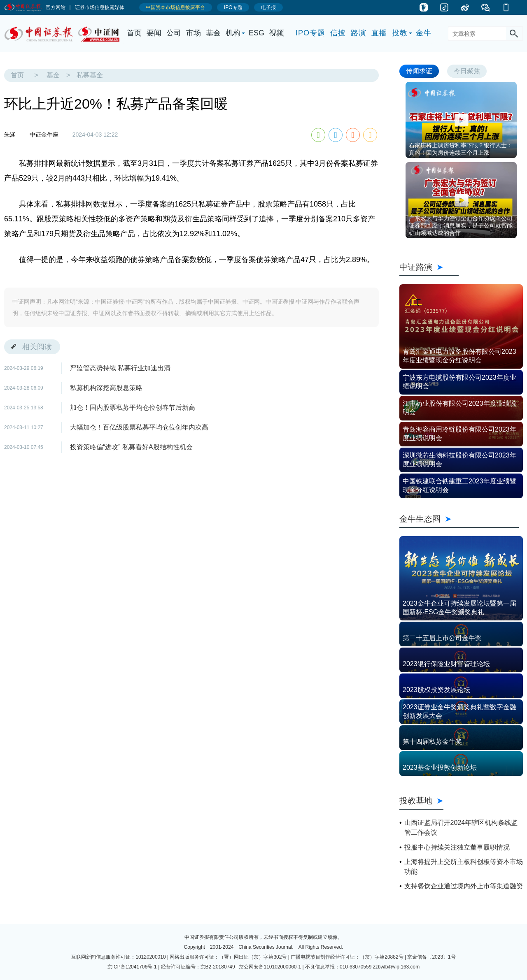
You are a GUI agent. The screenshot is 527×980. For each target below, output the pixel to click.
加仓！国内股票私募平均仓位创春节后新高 (133, 408)
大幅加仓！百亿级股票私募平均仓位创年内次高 (139, 427)
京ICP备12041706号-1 (132, 967)
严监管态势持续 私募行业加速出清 (120, 368)
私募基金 (90, 75)
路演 (359, 33)
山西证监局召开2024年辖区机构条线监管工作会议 (461, 828)
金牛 (424, 33)
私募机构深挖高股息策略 (106, 388)
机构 (233, 33)
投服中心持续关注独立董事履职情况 (457, 847)
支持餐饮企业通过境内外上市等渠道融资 (464, 886)
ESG (257, 33)
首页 (134, 33)
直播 (379, 33)
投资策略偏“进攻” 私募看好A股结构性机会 (131, 447)
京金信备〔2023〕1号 (431, 957)
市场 (194, 33)
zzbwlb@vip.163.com (396, 967)
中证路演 (429, 267)
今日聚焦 (467, 71)
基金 (213, 33)
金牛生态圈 (459, 519)
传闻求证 (419, 71)
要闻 (154, 33)
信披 (338, 33)
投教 (400, 33)
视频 (277, 33)
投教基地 (421, 801)
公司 (174, 33)
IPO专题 (310, 33)
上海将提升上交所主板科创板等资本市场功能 (464, 867)
